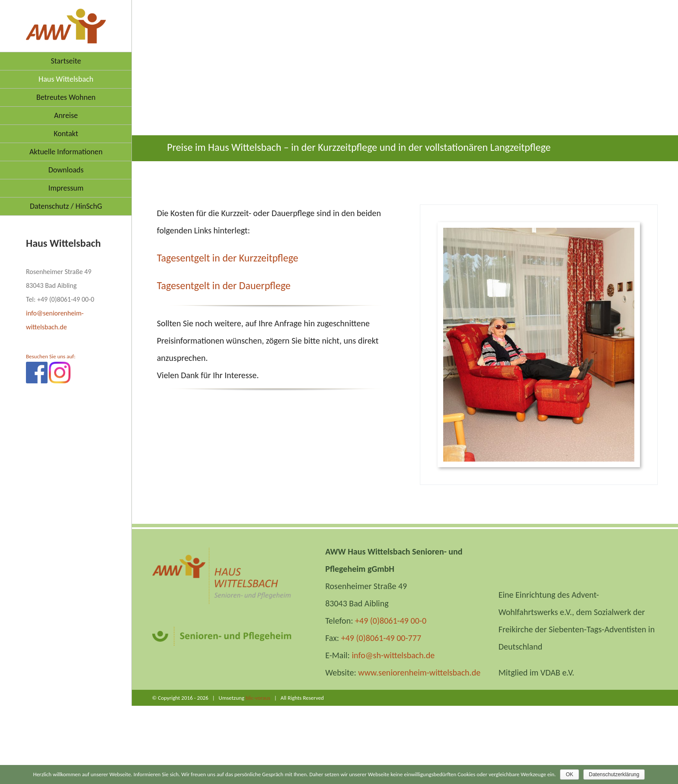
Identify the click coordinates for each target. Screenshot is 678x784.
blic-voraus (258, 698)
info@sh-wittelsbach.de (393, 655)
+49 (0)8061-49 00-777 (381, 638)
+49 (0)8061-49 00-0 (391, 621)
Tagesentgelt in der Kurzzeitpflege (228, 258)
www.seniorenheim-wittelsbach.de (419, 672)
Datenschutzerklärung (614, 774)
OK (569, 774)
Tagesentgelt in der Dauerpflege (224, 285)
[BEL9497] (539, 345)
